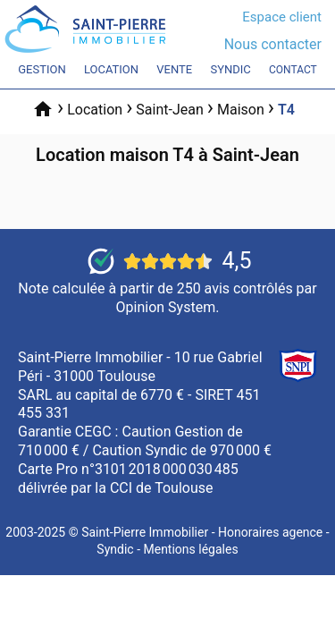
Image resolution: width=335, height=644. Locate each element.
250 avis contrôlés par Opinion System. (217, 298)
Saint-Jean (169, 110)
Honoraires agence (270, 532)
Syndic (230, 69)
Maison (241, 110)
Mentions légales (190, 549)
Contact (293, 70)
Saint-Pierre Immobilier (145, 532)
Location (111, 69)
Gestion (42, 69)
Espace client (282, 17)
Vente (174, 69)
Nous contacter (273, 44)
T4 (286, 110)
